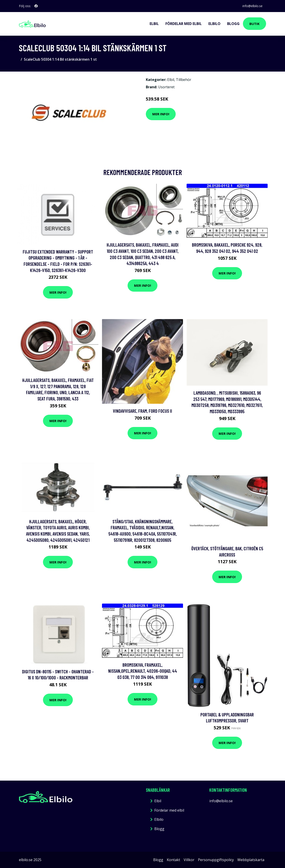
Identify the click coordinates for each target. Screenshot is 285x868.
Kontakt (173, 860)
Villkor (189, 860)
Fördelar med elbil (184, 24)
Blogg (233, 24)
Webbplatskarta (251, 860)
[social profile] (36, 6)
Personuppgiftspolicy (216, 860)
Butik (254, 24)
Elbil (154, 24)
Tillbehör (184, 80)
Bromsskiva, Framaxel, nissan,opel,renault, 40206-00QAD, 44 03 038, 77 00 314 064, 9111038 (143, 671)
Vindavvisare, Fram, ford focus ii (142, 411)
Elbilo (214, 24)
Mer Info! (161, 114)
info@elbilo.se (252, 6)
